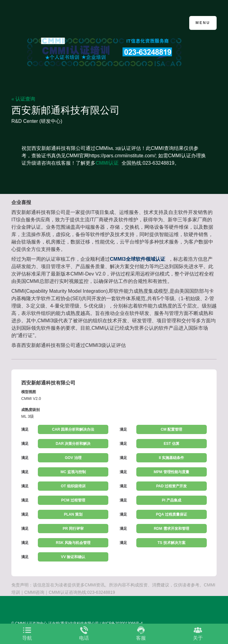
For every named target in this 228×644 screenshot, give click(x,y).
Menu (203, 23)
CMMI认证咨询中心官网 (41, 22)
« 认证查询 (23, 99)
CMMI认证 (107, 163)
